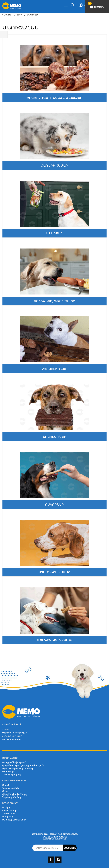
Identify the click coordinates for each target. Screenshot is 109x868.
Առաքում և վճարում (14, 762)
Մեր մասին (9, 772)
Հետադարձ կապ (11, 775)
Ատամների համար (55, 572)
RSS (58, 860)
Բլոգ (5, 791)
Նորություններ (11, 788)
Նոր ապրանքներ (12, 797)
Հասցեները (9, 814)
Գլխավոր (7, 15)
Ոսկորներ (55, 505)
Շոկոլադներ (55, 437)
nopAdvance (60, 839)
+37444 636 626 (11, 740)
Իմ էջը (6, 808)
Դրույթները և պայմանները (18, 769)
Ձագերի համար (55, 166)
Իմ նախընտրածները (14, 820)
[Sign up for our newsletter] (48, 848)
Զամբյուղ (8, 817)
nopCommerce (60, 837)
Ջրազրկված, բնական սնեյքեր (55, 98)
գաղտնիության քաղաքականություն (23, 766)
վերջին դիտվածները (15, 794)
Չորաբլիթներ (55, 369)
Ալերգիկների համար (55, 640)
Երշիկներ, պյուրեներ (54, 301)
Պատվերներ (9, 811)
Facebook (51, 860)
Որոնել (6, 785)
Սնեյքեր (55, 233)
